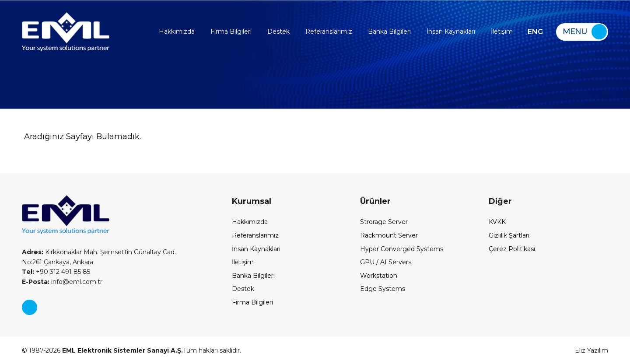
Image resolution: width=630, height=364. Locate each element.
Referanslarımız (329, 31)
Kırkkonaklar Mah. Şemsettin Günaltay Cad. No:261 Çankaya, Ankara (99, 257)
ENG (535, 32)
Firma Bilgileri (231, 31)
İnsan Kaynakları (451, 31)
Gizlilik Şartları (509, 235)
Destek (278, 31)
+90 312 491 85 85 (56, 272)
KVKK (497, 222)
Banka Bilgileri (389, 31)
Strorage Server (384, 222)
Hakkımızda (177, 31)
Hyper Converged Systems (402, 249)
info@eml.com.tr (62, 282)
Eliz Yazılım (591, 350)
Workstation (379, 276)
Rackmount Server (389, 235)
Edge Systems (383, 289)
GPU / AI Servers (386, 262)
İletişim (502, 31)
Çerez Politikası (512, 249)
